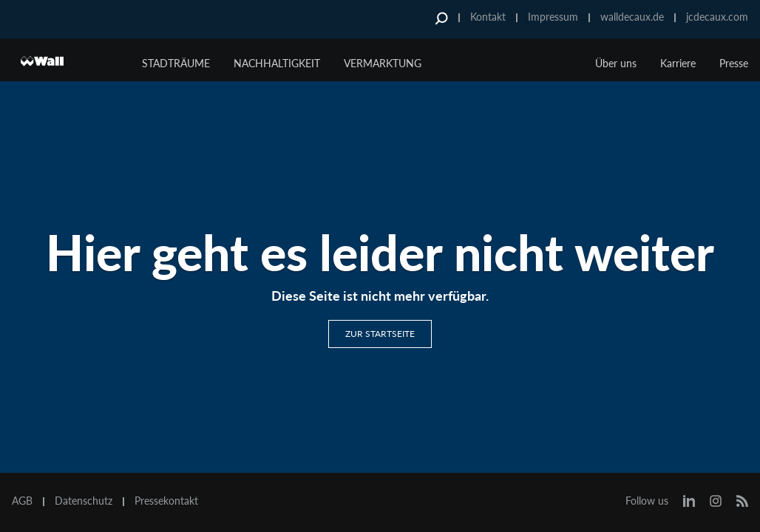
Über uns (616, 63)
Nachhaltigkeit (277, 63)
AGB (22, 501)
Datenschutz (84, 501)
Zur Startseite (380, 334)
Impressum (553, 17)
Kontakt (488, 17)
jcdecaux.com (717, 17)
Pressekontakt (166, 501)
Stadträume (176, 63)
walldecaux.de (632, 17)
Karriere (678, 63)
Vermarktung (383, 63)
